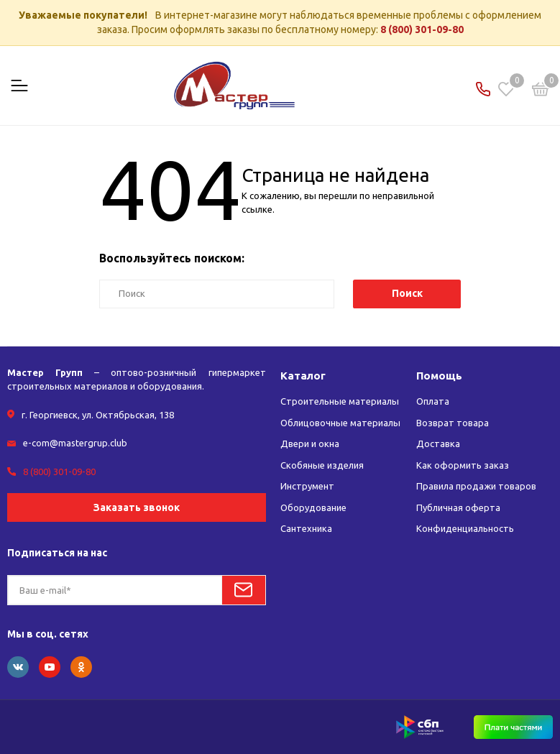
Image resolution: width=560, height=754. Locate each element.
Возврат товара (453, 423)
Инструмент (307, 486)
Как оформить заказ (463, 465)
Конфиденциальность (465, 528)
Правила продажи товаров (476, 486)
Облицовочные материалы (340, 423)
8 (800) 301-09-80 (422, 29)
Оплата (433, 401)
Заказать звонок (137, 507)
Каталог (303, 376)
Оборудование (313, 507)
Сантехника (306, 528)
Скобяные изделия (322, 465)
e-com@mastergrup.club (75, 443)
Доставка (438, 443)
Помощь (439, 376)
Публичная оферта (458, 507)
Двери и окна (310, 443)
